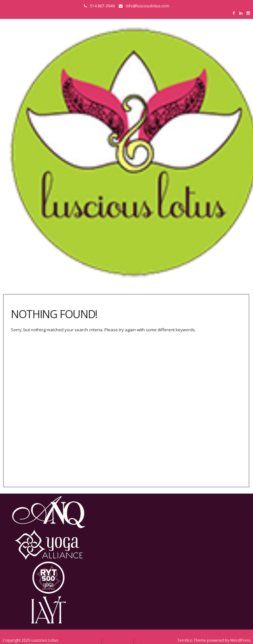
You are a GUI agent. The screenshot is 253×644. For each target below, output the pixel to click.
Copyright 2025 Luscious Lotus (30, 640)
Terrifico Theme (192, 640)
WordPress (240, 640)
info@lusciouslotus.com (148, 6)
